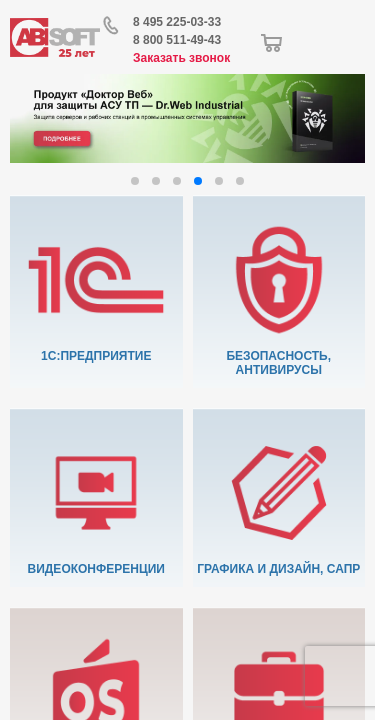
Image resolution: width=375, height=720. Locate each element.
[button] (135, 181)
